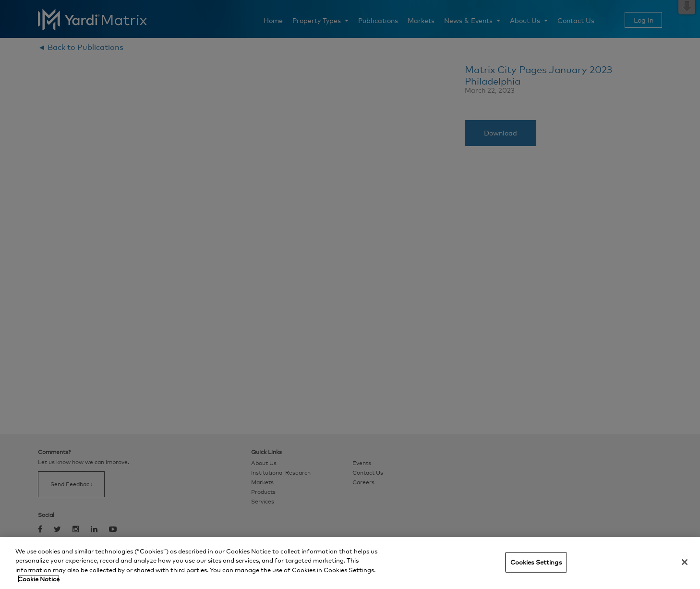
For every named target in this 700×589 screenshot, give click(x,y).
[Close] (685, 562)
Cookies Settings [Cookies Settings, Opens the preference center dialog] (536, 562)
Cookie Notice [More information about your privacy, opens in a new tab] (39, 579)
